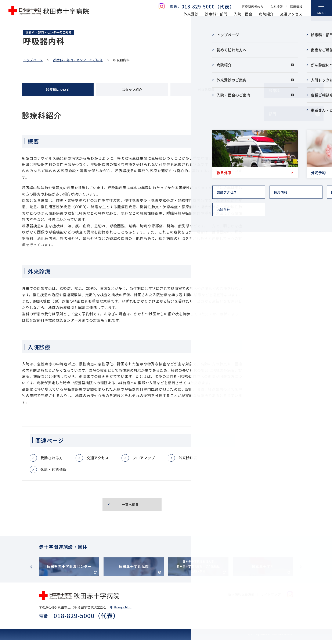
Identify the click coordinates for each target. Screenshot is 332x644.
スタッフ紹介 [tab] (132, 90)
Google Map (123, 611)
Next (301, 571)
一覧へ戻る (131, 507)
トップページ (33, 60)
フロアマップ (143, 459)
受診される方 (52, 459)
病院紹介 (266, 14)
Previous (31, 571)
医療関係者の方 (253, 7)
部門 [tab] (272, 114)
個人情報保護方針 (241, 598)
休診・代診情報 (54, 471)
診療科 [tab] (274, 90)
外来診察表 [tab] (206, 90)
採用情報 (296, 7)
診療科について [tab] (58, 90)
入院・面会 (243, 14)
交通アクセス (291, 14)
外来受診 (191, 14)
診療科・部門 (216, 14)
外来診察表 (187, 459)
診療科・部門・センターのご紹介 (78, 60)
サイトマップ (271, 598)
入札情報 (277, 7)
